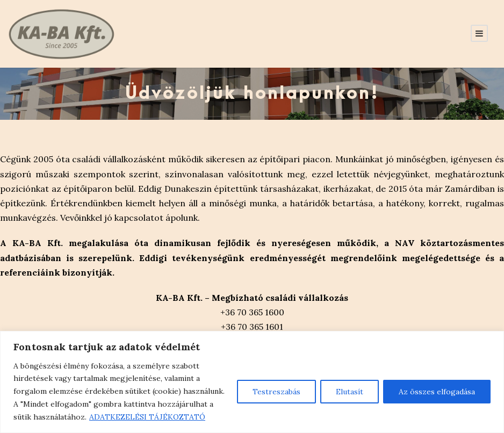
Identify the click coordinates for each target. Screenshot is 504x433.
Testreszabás (276, 392)
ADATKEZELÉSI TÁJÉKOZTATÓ (147, 417)
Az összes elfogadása (437, 392)
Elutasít (350, 392)
